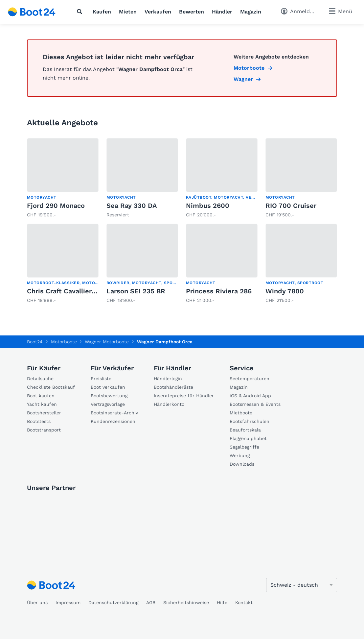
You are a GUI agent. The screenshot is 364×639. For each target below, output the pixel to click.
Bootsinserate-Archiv (114, 413)
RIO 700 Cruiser (291, 206)
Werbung (240, 455)
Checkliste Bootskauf (51, 387)
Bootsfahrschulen (250, 421)
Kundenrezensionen (113, 421)
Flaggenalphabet (248, 438)
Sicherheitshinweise (186, 602)
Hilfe (222, 602)
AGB (151, 602)
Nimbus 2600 (208, 206)
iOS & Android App (250, 396)
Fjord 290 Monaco (56, 206)
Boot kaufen (41, 396)
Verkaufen (158, 12)
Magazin (251, 12)
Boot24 (35, 342)
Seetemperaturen (250, 379)
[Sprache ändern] (302, 585)
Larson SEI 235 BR (136, 291)
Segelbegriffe (244, 447)
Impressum (68, 602)
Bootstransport (44, 430)
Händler (222, 12)
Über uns (37, 602)
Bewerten (192, 12)
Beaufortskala (245, 430)
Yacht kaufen (42, 404)
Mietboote (241, 413)
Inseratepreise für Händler (184, 396)
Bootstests (39, 421)
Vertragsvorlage (108, 404)
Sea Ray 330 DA (132, 206)
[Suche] (81, 12)
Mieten (128, 12)
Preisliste (101, 379)
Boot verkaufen (108, 387)
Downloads (242, 464)
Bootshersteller (44, 413)
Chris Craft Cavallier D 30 (68, 291)
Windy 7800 (285, 291)
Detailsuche (40, 379)
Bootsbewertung (109, 396)
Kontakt (244, 602)
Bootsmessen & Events (255, 404)
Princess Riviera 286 (219, 291)
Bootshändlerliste (173, 387)
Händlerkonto (169, 404)
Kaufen (102, 12)
